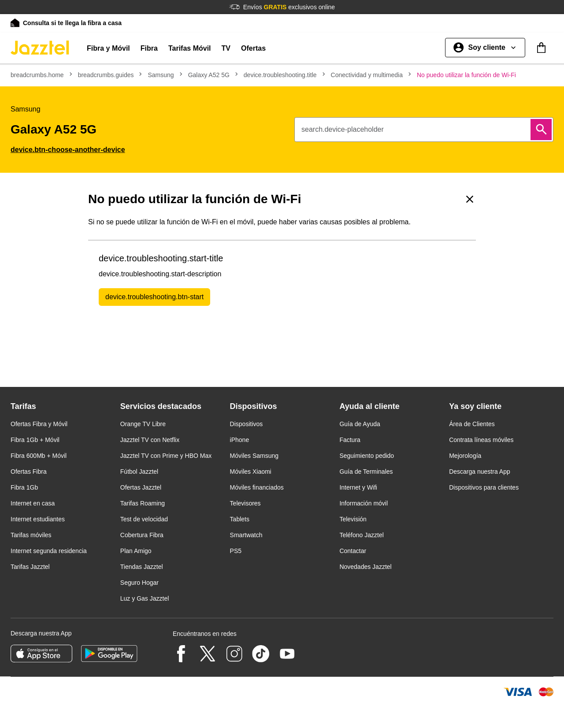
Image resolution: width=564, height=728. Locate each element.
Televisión (353, 519)
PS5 (236, 551)
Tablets (240, 519)
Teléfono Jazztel (361, 535)
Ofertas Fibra (29, 472)
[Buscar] (541, 130)
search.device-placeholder (343, 129)
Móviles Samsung (254, 456)
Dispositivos (247, 424)
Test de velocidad (144, 519)
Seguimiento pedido (367, 456)
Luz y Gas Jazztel (145, 598)
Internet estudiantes (38, 519)
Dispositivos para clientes (484, 487)
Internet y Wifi (358, 487)
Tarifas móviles (31, 535)
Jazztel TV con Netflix (150, 440)
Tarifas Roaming (143, 503)
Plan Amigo (136, 551)
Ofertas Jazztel (141, 487)
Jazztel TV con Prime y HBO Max (166, 456)
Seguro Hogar (139, 583)
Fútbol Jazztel (139, 472)
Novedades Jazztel (365, 567)
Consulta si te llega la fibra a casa (72, 23)
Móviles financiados (257, 487)
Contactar (353, 551)
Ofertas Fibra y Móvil (39, 424)
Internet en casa (33, 503)
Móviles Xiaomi (251, 472)
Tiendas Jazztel (142, 567)
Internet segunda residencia (49, 551)
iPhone (240, 440)
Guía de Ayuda (360, 424)
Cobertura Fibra (142, 535)
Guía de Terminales (366, 472)
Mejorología (465, 456)
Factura (350, 440)
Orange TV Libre (143, 424)
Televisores (245, 503)
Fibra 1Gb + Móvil (35, 440)
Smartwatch (246, 535)
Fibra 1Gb (24, 487)
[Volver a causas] (470, 199)
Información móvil (364, 503)
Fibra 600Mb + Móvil (39, 456)
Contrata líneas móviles (481, 440)
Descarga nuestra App (480, 472)
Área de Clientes (472, 424)
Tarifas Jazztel (30, 567)
